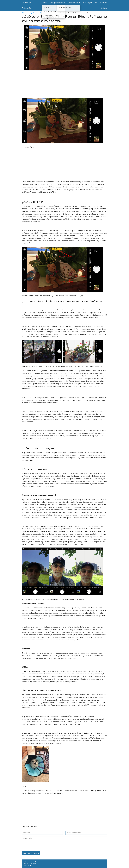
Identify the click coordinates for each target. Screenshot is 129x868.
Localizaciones (73, 3)
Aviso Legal (27, 866)
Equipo (44, 3)
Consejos (104, 3)
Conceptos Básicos (56, 3)
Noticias (104, 8)
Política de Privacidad (30, 862)
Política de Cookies (30, 864)
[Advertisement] (64, 85)
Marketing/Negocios (90, 3)
